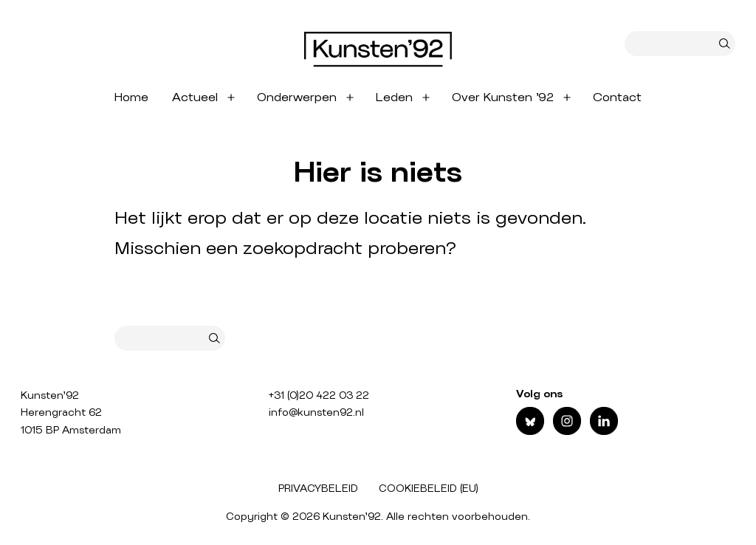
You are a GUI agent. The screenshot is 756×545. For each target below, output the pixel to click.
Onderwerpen (297, 97)
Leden (394, 97)
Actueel (195, 97)
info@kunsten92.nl (316, 413)
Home (131, 97)
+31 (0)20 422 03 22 (319, 396)
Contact (617, 97)
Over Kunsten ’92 (503, 97)
